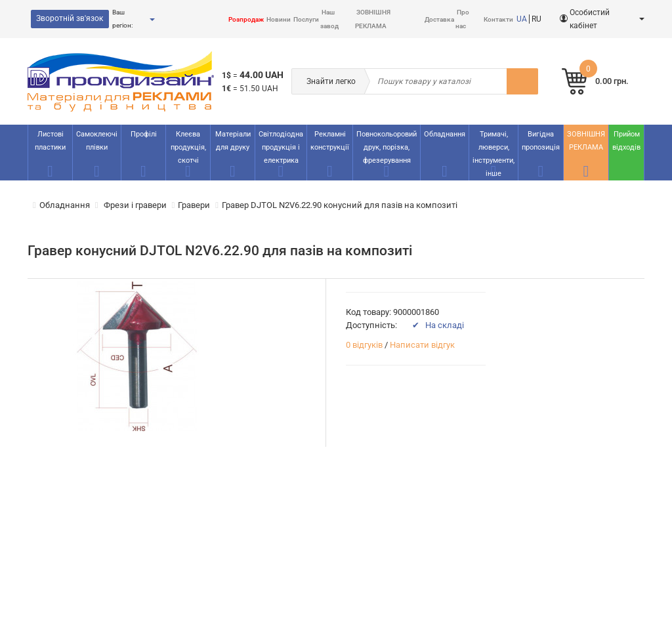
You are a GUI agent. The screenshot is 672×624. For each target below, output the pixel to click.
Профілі (144, 134)
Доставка (439, 19)
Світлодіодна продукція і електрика (281, 147)
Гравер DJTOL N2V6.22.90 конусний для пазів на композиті (340, 205)
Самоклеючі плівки (97, 141)
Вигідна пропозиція (541, 141)
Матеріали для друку (233, 141)
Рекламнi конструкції (330, 141)
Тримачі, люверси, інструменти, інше (493, 154)
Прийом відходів (626, 141)
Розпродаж (246, 19)
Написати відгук (422, 345)
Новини (279, 19)
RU (536, 19)
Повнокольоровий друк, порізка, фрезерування (387, 147)
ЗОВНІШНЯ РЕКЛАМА (586, 141)
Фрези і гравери (134, 205)
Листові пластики (50, 141)
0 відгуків (364, 345)
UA (522, 19)
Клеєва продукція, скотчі (188, 147)
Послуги (306, 19)
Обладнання (445, 134)
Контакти (498, 19)
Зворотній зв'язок (70, 18)
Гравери (194, 205)
